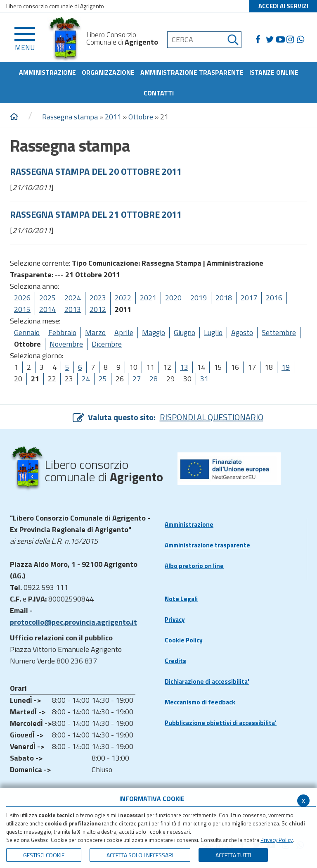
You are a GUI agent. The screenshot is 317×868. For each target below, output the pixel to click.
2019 (199, 298)
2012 (98, 309)
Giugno (185, 332)
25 (103, 379)
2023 (98, 298)
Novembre (66, 344)
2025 (47, 298)
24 (86, 379)
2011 (113, 117)
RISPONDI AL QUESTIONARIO (212, 417)
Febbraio (62, 332)
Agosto (242, 332)
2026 (22, 298)
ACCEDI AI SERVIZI (283, 6)
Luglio (213, 332)
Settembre (279, 332)
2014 (47, 309)
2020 (173, 298)
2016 (274, 298)
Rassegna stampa (71, 117)
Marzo (95, 332)
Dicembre (107, 344)
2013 (73, 309)
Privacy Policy (277, 840)
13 (184, 367)
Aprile (124, 332)
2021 (148, 298)
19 (286, 367)
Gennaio (27, 332)
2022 (123, 298)
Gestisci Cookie (44, 855)
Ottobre (141, 117)
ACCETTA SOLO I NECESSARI (140, 855)
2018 (224, 298)
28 (154, 379)
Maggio (154, 332)
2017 (249, 298)
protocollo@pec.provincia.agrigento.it (73, 622)
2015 (22, 309)
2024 (73, 298)
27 (137, 379)
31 (204, 379)
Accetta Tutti (233, 855)
